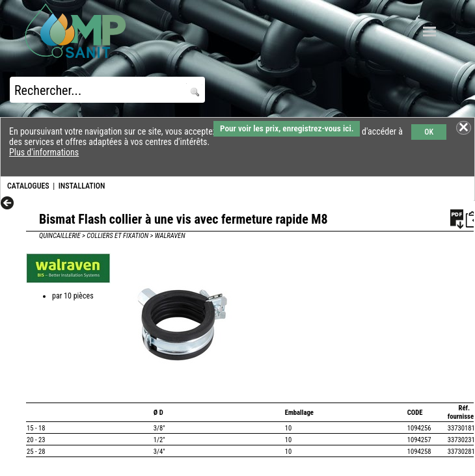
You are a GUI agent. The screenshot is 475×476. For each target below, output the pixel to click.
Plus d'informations (44, 152)
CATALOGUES (28, 186)
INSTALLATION (82, 186)
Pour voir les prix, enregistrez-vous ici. (287, 128)
